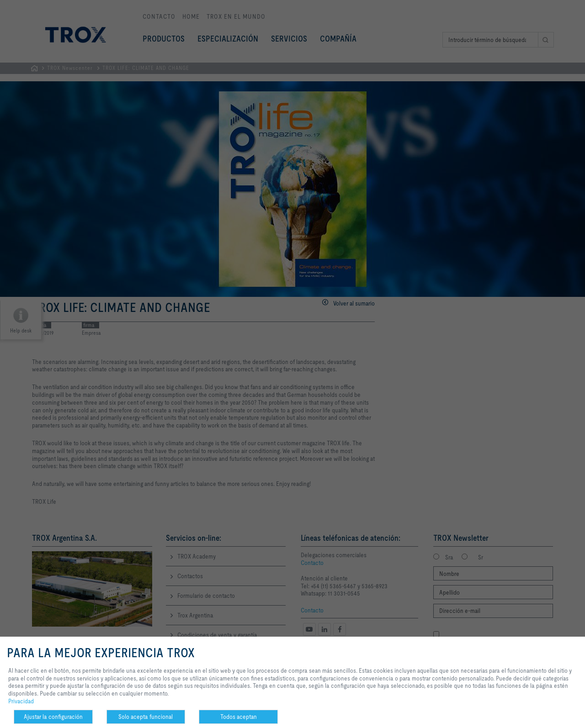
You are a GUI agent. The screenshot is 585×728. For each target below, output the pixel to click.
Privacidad (21, 701)
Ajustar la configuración (53, 717)
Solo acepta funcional (146, 717)
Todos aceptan (239, 717)
